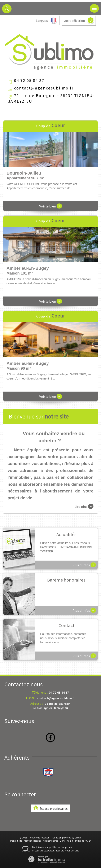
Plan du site (16, 841)
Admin (70, 841)
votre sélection (74, 21)
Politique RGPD (83, 841)
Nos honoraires (50, 841)
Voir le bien (51, 206)
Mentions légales (33, 841)
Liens (63, 841)
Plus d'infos (84, 565)
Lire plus (84, 506)
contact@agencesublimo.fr (44, 88)
